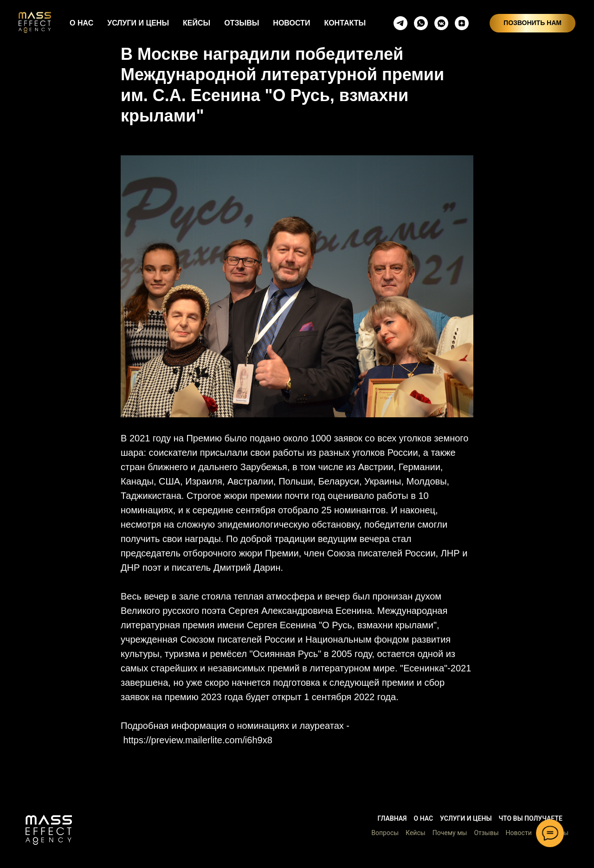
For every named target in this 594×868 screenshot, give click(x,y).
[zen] (462, 23)
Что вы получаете (531, 818)
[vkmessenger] (441, 23)
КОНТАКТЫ (345, 23)
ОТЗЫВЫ (242, 23)
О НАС (81, 23)
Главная (392, 818)
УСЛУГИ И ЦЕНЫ (138, 23)
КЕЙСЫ (197, 23)
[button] (49, 830)
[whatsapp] (421, 23)
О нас (424, 818)
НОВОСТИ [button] (291, 23)
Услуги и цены (466, 818)
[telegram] (400, 23)
